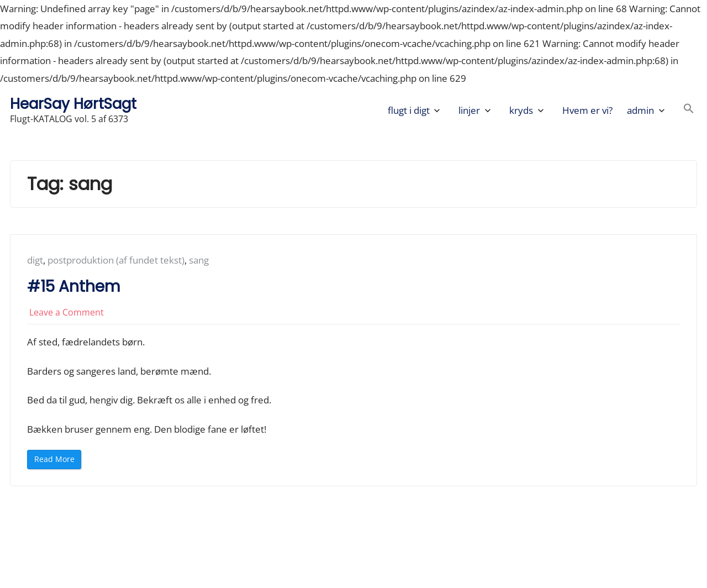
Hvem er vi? (587, 110)
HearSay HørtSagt (73, 104)
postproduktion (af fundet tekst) (116, 260)
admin (640, 110)
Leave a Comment (67, 312)
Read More (58, 461)
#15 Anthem (74, 287)
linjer (469, 110)
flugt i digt (409, 110)
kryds (521, 110)
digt (35, 260)
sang (199, 260)
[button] (689, 110)
